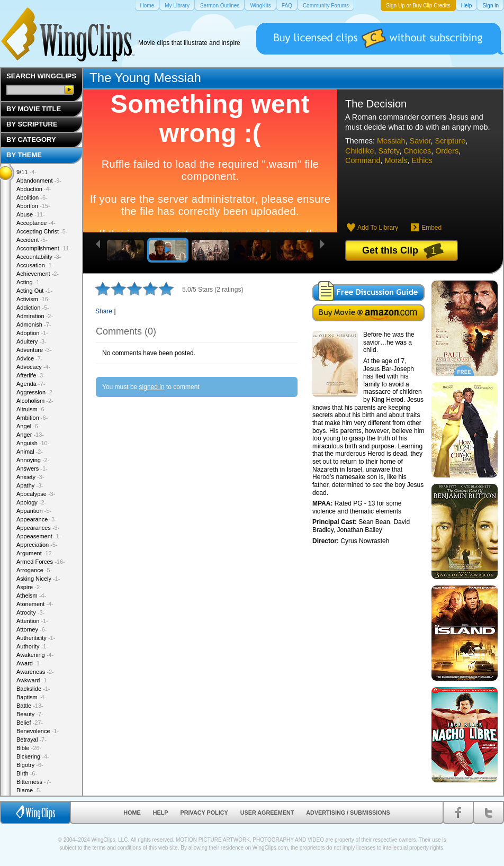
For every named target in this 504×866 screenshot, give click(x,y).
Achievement (38, 274)
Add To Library (378, 228)
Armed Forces (41, 562)
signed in (152, 387)
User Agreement (267, 813)
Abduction (34, 189)
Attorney (31, 629)
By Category (31, 139)
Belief (30, 723)
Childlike (359, 151)
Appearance (37, 519)
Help (161, 813)
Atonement (35, 604)
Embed (431, 228)
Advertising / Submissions (348, 813)
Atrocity (30, 612)
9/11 (26, 172)
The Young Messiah (145, 78)
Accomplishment (44, 248)
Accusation (35, 265)
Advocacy (33, 367)
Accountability (39, 257)
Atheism (31, 596)
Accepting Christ (42, 231)
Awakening (35, 655)
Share (104, 311)
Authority (32, 646)
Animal (30, 452)
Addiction (33, 308)
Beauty (30, 714)
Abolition (32, 197)
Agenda (31, 384)
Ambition (32, 418)
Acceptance (36, 223)
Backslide (33, 689)
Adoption (32, 333)
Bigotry (30, 765)
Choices (417, 151)
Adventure (34, 350)
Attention (32, 621)
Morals (396, 160)
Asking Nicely (38, 579)
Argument (35, 553)
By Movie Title (34, 109)
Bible (29, 748)
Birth (27, 773)
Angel (28, 426)
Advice (30, 358)
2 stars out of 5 (111, 288)
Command (363, 160)
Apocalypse (36, 494)
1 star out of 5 (103, 288)
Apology (31, 502)
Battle (30, 706)
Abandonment (39, 181)
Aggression (35, 392)
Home (132, 813)
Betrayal (31, 739)
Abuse (31, 214)
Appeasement (39, 536)
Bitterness (34, 782)
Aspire (29, 587)
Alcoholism (35, 401)
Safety (389, 151)
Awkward (33, 680)
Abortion (33, 206)
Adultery (31, 341)
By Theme (24, 155)
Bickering (33, 756)
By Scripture (32, 124)
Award (29, 663)
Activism (33, 299)
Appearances (38, 528)
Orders (447, 151)
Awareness (35, 672)
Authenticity (36, 638)
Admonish (34, 324)
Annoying (33, 460)
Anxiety (30, 477)
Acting (29, 282)
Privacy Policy (204, 813)
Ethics (422, 160)
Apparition (34, 511)
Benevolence (38, 731)
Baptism (31, 697)
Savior (420, 141)
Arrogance (34, 570)
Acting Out (34, 291)
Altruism (31, 409)
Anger (30, 435)
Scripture (451, 141)
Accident (32, 240)
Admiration (35, 316)
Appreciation (37, 545)
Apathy (30, 485)
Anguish (33, 443)
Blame (29, 790)
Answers (32, 468)
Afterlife (31, 375)
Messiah (391, 141)
